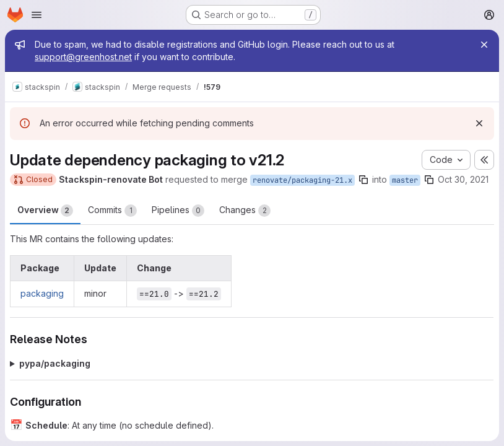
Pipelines (178, 211)
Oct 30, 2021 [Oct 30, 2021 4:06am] (463, 179)
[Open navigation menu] (37, 15)
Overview (45, 211)
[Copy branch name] (363, 180)
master (405, 180)
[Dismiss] (479, 123)
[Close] (484, 45)
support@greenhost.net (83, 57)
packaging (42, 293)
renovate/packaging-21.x (302, 180)
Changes (245, 211)
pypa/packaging (55, 363)
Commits (112, 211)
